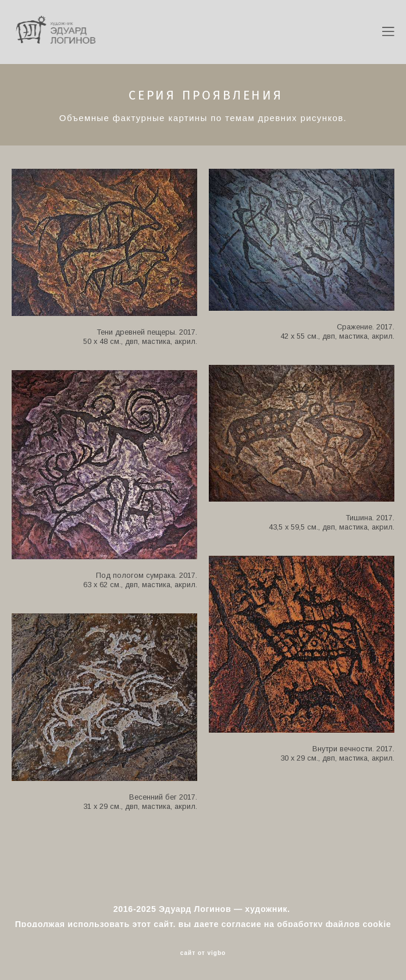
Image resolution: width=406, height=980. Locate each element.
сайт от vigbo (203, 953)
